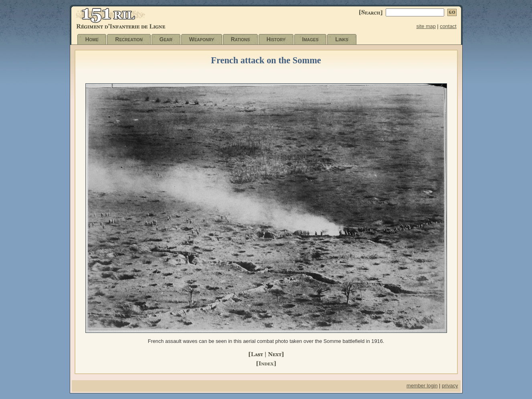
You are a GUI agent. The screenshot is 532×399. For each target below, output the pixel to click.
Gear (166, 39)
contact (448, 26)
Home (92, 39)
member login (422, 386)
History (276, 39)
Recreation (129, 39)
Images (311, 39)
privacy (450, 386)
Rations (240, 39)
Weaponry (202, 39)
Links (342, 39)
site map (426, 26)
